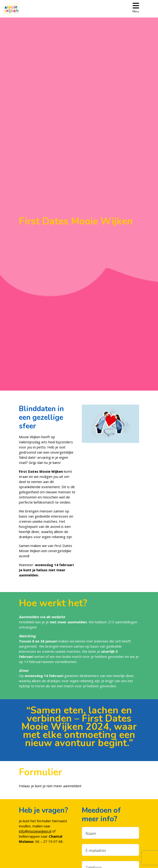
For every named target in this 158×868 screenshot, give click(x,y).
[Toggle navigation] (136, 7)
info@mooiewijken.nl (35, 831)
